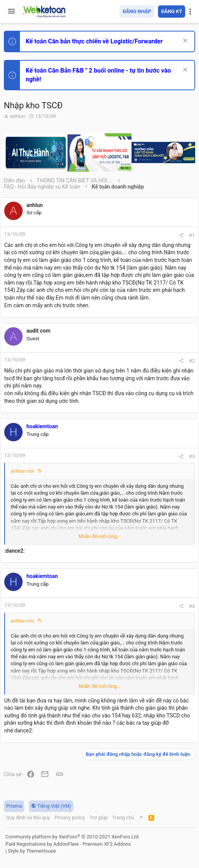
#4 (192, 606)
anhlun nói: (23, 471)
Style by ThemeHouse (32, 851)
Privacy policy (70, 817)
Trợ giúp (98, 817)
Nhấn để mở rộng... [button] (100, 536)
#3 (192, 456)
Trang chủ (123, 817)
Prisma (14, 806)
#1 (192, 235)
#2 (192, 361)
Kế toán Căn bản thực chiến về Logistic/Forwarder (94, 41)
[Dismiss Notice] (184, 41)
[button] (12, 12)
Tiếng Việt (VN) (51, 806)
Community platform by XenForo (72, 837)
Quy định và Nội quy (28, 817)
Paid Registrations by (68, 844)
